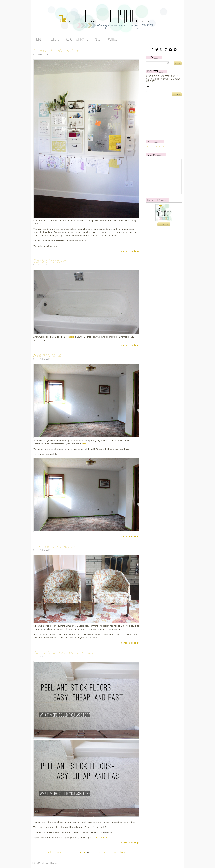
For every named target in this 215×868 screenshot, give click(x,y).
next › (115, 852)
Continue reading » (130, 251)
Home (38, 40)
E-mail (149, 90)
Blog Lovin (175, 50)
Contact (114, 40)
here (84, 444)
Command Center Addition (57, 51)
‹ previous (60, 852)
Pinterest (166, 50)
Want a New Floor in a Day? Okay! (64, 652)
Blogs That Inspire (77, 40)
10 (104, 852)
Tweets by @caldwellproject (155, 150)
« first (50, 852)
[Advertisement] (163, 122)
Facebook (70, 337)
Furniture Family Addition (55, 546)
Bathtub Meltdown (50, 261)
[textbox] (164, 63)
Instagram (171, 50)
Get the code (164, 228)
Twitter (157, 50)
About (98, 40)
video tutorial (100, 838)
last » (123, 852)
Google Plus (161, 50)
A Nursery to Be (47, 355)
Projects (53, 40)
